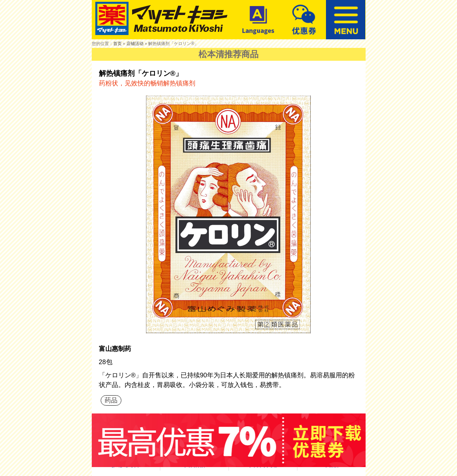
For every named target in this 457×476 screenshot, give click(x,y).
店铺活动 (135, 44)
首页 (117, 44)
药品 (111, 400)
